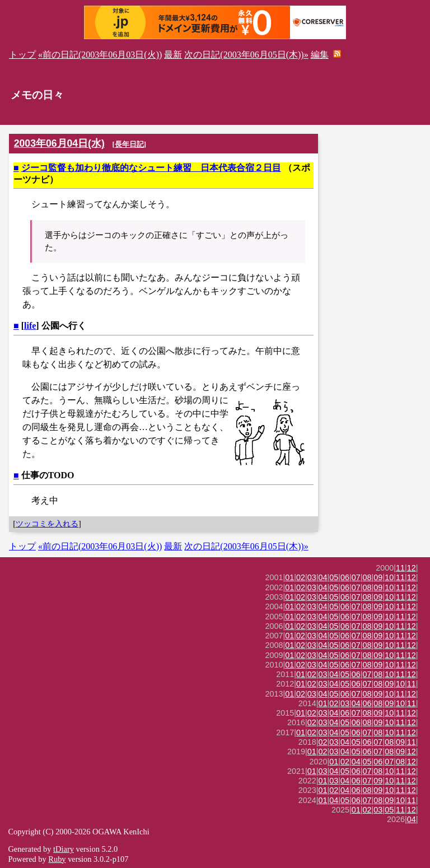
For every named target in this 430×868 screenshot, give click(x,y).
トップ (22, 55)
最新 (173, 55)
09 (378, 577)
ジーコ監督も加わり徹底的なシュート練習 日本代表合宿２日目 (151, 168)
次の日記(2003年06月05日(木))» (246, 55)
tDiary (64, 849)
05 (334, 577)
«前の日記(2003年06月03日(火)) (100, 55)
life (30, 326)
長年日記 (129, 144)
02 (301, 577)
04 (323, 577)
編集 (320, 55)
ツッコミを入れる (47, 524)
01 (289, 577)
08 (367, 577)
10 (389, 577)
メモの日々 (37, 95)
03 (312, 577)
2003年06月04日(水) (59, 143)
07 (356, 577)
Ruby (57, 859)
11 (400, 568)
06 (345, 577)
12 (412, 568)
